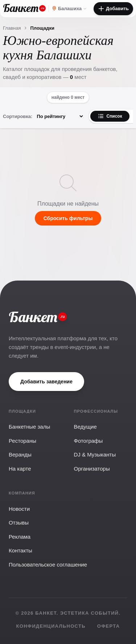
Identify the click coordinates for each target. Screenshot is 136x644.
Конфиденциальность (51, 626)
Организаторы (92, 469)
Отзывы (19, 523)
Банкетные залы (29, 427)
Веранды (20, 454)
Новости (19, 509)
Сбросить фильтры (68, 218)
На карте (20, 469)
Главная (12, 28)
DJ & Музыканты (95, 454)
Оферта (109, 626)
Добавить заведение (46, 382)
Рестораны (22, 441)
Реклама (20, 537)
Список (110, 116)
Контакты (20, 550)
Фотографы (88, 441)
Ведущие (85, 427)
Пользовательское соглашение (48, 565)
